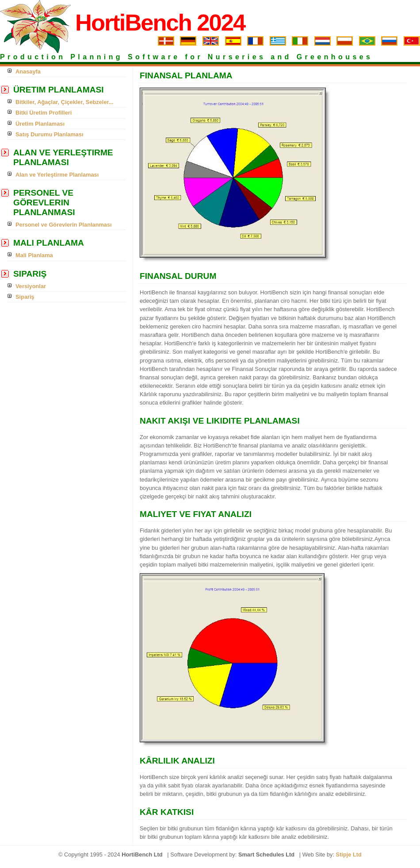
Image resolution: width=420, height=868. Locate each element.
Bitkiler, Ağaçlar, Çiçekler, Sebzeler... (64, 102)
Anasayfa (28, 71)
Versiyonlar (31, 286)
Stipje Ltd (349, 854)
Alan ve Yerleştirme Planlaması (57, 175)
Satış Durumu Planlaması (50, 134)
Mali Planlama (34, 255)
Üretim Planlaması (40, 124)
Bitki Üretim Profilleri (44, 113)
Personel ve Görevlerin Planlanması (64, 225)
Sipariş (25, 297)
